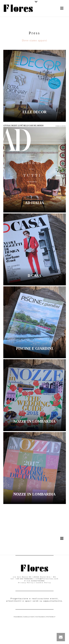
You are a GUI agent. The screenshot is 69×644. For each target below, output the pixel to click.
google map (29, 617)
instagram (40, 617)
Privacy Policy (26, 583)
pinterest (51, 617)
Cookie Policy (44, 583)
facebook (18, 617)
